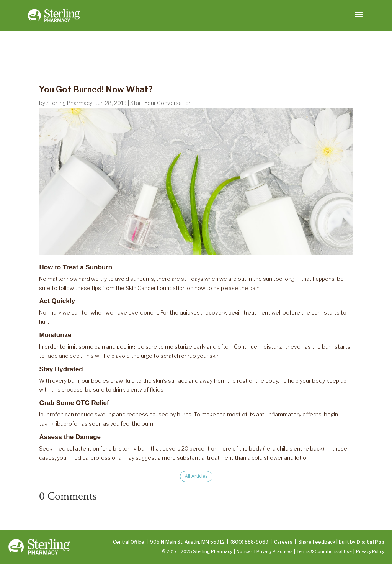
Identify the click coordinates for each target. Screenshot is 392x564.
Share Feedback (317, 542)
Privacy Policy (370, 551)
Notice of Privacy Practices (265, 551)
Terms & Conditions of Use (324, 551)
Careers (283, 542)
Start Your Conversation (161, 103)
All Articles (196, 476)
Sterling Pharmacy (69, 103)
